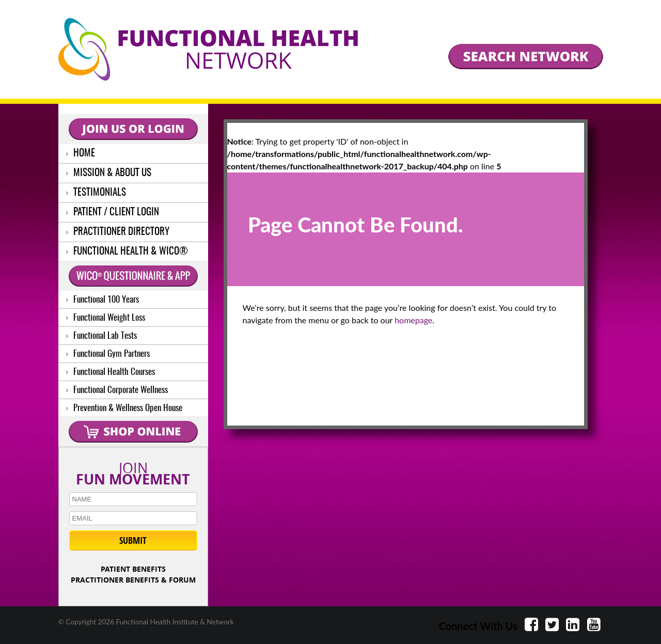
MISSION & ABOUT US (109, 173)
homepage (413, 320)
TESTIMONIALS (96, 193)
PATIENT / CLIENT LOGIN (113, 213)
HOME (81, 154)
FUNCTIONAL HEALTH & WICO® (127, 252)
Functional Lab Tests (101, 336)
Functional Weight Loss (106, 318)
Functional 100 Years (103, 300)
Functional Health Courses (111, 372)
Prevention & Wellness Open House (124, 408)
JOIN (133, 472)
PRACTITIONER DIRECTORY (118, 232)
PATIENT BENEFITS (133, 569)
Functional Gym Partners (108, 354)
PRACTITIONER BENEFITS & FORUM (133, 580)
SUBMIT (133, 540)
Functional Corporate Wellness (117, 390)
